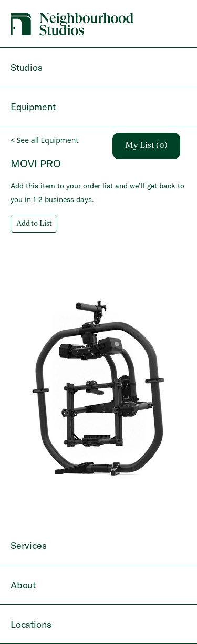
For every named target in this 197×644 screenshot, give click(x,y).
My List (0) (146, 146)
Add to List (34, 224)
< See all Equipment (44, 140)
